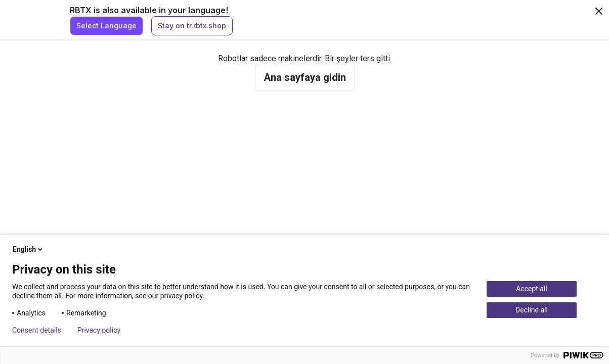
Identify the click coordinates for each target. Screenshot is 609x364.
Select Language (106, 26)
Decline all (532, 310)
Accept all (532, 289)
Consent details (37, 330)
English (28, 249)
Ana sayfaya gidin (305, 77)
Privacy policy (99, 330)
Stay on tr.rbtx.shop (192, 26)
